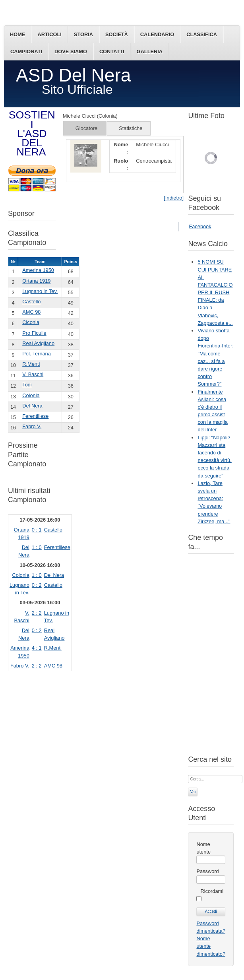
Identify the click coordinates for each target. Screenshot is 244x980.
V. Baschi (33, 374)
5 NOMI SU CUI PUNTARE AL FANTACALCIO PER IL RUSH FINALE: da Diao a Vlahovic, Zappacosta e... (215, 292)
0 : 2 (37, 585)
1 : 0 (37, 547)
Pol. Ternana (37, 354)
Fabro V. (32, 426)
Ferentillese (35, 416)
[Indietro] (174, 198)
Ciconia (31, 322)
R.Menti (31, 364)
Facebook (200, 226)
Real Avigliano (38, 343)
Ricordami (212, 891)
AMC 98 (31, 312)
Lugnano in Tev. (40, 291)
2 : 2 (37, 613)
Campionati (26, 51)
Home (17, 34)
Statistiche (131, 128)
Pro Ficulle (34, 333)
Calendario (157, 34)
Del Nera (32, 406)
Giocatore (86, 128)
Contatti (112, 51)
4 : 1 (37, 648)
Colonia (31, 395)
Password (207, 871)
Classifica (202, 34)
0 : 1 (37, 530)
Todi (27, 385)
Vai (193, 792)
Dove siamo (71, 51)
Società (117, 34)
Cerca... (188, 774)
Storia (83, 34)
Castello (31, 302)
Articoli (49, 34)
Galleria (150, 51)
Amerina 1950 (38, 270)
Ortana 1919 (36, 281)
